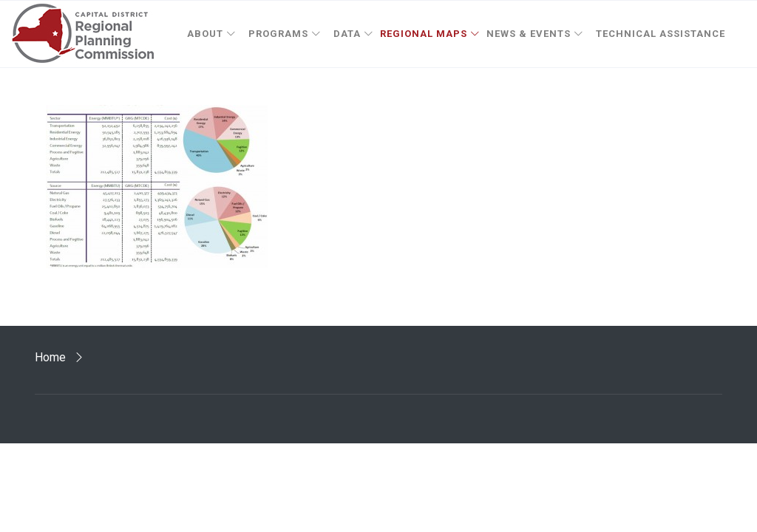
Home (50, 357)
